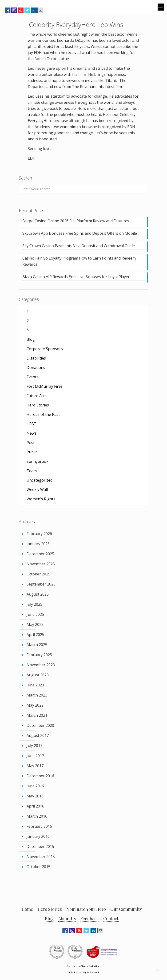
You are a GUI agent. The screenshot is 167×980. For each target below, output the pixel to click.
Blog (31, 339)
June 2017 (35, 756)
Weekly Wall (37, 490)
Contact (111, 919)
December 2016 (40, 776)
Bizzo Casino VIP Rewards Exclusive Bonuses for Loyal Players (77, 277)
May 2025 (35, 624)
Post (31, 443)
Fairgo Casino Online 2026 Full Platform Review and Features (76, 221)
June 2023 (35, 685)
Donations (36, 367)
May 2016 (35, 796)
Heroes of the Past (43, 414)
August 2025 (38, 594)
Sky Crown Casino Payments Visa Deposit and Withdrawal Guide (79, 246)
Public (32, 452)
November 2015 (41, 857)
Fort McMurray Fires (45, 386)
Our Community (126, 909)
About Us (67, 919)
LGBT (32, 424)
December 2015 (40, 846)
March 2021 (37, 715)
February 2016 (39, 826)
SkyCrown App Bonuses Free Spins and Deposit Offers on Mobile (80, 233)
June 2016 (35, 786)
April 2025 (35, 635)
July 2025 (34, 604)
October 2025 (38, 574)
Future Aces (37, 396)
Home (27, 909)
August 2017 (38, 735)
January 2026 (38, 544)
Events (32, 377)
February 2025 (39, 655)
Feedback (89, 919)
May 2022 (35, 705)
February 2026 (39, 534)
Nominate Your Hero (86, 909)
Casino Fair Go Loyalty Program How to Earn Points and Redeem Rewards (79, 261)
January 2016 (38, 836)
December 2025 (40, 554)
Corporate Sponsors (45, 349)
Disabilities (36, 358)
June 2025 (35, 614)
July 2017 (34, 746)
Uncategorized (40, 480)
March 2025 (37, 645)
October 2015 (38, 867)
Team (32, 471)
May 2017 (35, 766)
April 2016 (35, 806)
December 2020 (40, 725)
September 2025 (41, 584)
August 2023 (38, 675)
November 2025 (41, 564)
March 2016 (37, 816)
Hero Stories (38, 405)
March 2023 (37, 695)
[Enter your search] (83, 189)
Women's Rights (41, 499)
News (32, 433)
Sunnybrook (38, 461)
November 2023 (41, 665)
